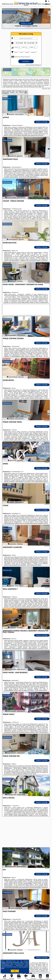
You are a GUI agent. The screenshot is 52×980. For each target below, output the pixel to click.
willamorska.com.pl (26, 3)
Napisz (50, 979)
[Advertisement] (26, 832)
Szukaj (26, 61)
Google (3, 962)
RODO (3, 968)
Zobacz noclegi (42, 122)
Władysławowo (7, 99)
